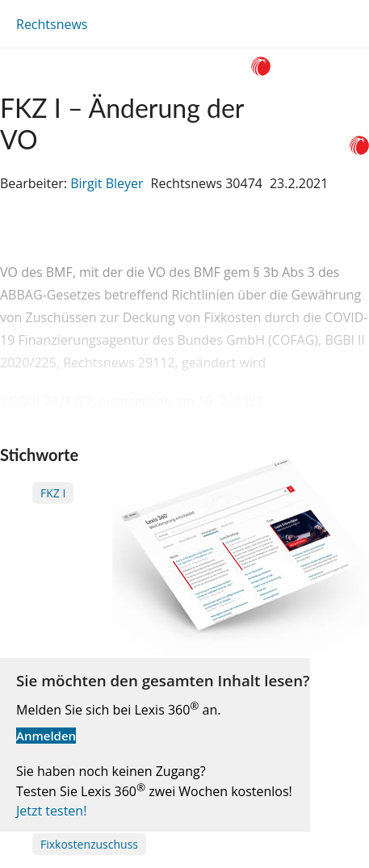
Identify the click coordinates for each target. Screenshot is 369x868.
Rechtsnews (52, 24)
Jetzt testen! (51, 811)
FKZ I (53, 493)
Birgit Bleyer (107, 183)
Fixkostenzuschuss (89, 844)
